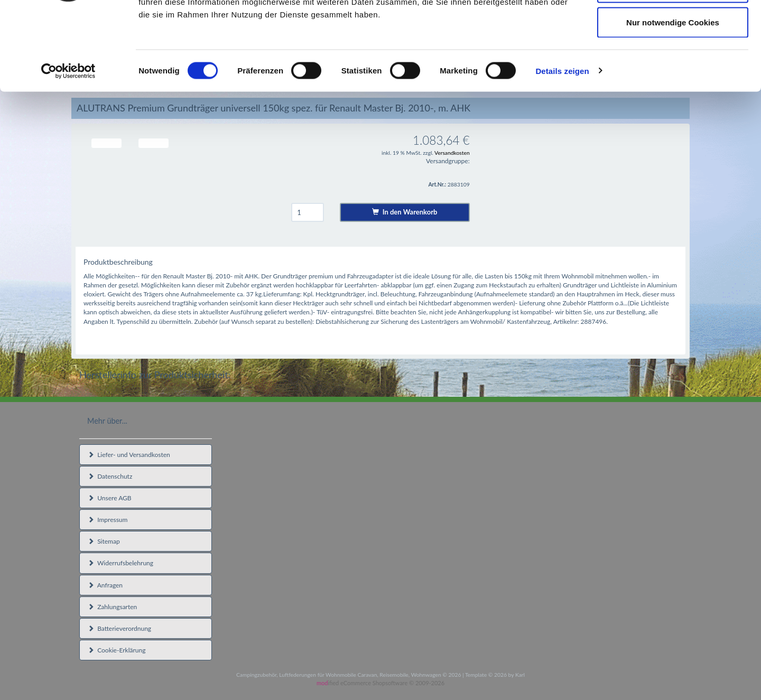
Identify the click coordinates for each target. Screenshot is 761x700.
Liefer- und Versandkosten (129, 455)
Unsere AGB (110, 498)
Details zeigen (562, 146)
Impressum (108, 520)
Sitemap (104, 541)
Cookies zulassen (673, 28)
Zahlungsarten (112, 607)
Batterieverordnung (119, 628)
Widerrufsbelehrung (120, 563)
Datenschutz (110, 476)
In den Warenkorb (405, 212)
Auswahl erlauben (673, 63)
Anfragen (105, 585)
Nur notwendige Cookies (673, 97)
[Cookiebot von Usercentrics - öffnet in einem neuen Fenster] (68, 146)
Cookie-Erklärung (117, 650)
